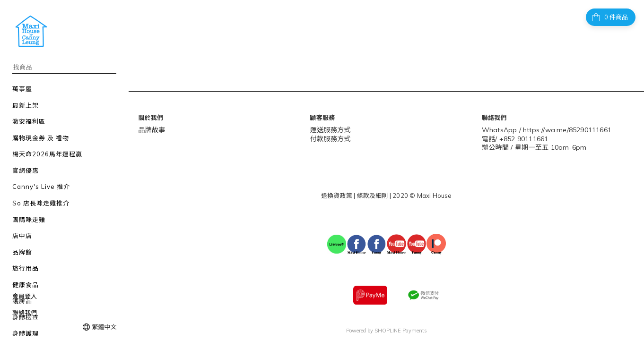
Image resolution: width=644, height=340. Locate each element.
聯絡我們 (25, 313)
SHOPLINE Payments (401, 328)
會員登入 (25, 296)
